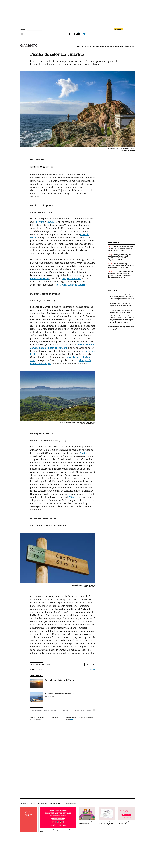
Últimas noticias (130, 46)
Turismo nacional (47, 710)
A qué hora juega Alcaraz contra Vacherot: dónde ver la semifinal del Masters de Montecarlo (121, 248)
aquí (72, 719)
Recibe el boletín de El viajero (41, 665)
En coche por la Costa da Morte (60, 680)
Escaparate (24, 803)
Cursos (33, 803)
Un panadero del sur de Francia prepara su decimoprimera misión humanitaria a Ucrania (122, 328)
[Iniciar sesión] (129, 29)
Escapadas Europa (99, 46)
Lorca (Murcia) (75, 710)
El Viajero (29, 45)
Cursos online (43, 803)
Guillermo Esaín (37, 159)
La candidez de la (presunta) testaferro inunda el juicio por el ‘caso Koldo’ (122, 311)
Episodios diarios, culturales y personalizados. (87, 823)
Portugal (40, 222)
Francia (51, 222)
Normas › (93, 670)
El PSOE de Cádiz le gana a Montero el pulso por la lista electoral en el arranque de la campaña (121, 266)
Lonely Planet (119, 46)
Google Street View (71, 278)
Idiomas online (55, 803)
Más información (36, 719)
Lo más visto (113, 290)
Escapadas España (87, 46)
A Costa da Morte (64, 710)
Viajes (78, 46)
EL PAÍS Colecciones (70, 803)
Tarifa (83, 710)
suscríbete (118, 29)
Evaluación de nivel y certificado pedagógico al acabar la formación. (106, 823)
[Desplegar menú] (22, 34)
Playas (88, 710)
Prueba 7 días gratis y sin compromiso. (125, 823)
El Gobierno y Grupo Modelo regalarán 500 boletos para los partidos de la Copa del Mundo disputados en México (120, 257)
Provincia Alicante (35, 710)
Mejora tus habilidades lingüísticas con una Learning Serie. (58, 831)
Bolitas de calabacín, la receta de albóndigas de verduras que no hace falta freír (121, 305)
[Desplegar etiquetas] (94, 710)
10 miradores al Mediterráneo (59, 694)
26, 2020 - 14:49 (37, 162)
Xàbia (56, 710)
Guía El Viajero (110, 46)
